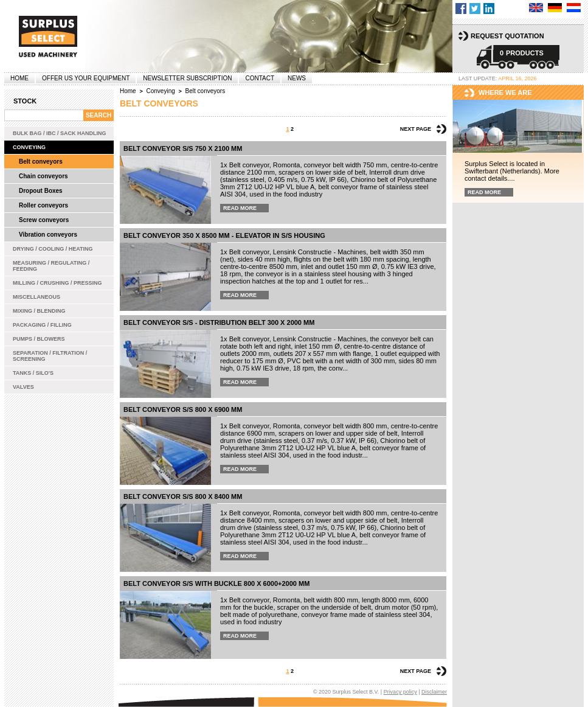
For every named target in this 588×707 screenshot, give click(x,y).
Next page (416, 129)
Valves (23, 387)
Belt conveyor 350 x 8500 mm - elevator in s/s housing (224, 235)
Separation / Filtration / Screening (50, 356)
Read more (240, 208)
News (297, 78)
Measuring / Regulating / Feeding (51, 266)
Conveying (29, 147)
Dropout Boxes (41, 191)
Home (19, 78)
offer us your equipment (86, 78)
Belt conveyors (41, 162)
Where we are (505, 92)
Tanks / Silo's (33, 373)
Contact (260, 78)
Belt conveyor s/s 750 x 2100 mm (183, 148)
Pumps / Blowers (39, 339)
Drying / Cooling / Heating (53, 249)
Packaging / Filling (42, 325)
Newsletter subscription (187, 78)
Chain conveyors (43, 176)
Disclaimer (434, 692)
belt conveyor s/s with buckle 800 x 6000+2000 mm (216, 583)
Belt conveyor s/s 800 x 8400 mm (183, 496)
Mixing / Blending (39, 311)
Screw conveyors (44, 220)
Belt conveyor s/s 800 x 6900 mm (183, 409)
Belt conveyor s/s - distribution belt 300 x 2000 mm (219, 322)
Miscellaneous (36, 297)
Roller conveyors (43, 205)
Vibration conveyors (48, 235)
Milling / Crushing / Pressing (57, 283)
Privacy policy (400, 692)
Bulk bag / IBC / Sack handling (60, 133)
